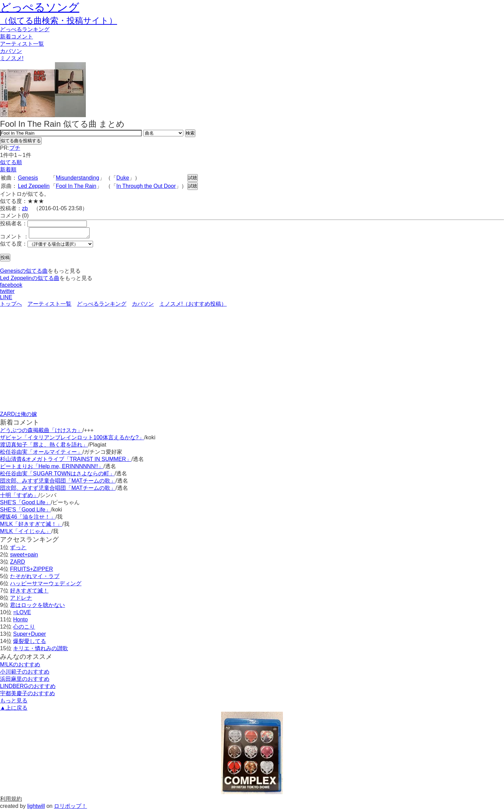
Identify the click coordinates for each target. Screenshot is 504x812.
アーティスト (22, 44)
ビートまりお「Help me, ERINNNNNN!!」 (52, 468)
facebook (11, 287)
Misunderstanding (78, 178)
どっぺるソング (40, 7)
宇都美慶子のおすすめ (27, 695)
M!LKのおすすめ (20, 667)
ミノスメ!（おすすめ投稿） (193, 306)
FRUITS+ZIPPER (31, 571)
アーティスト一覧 (49, 306)
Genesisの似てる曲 (24, 273)
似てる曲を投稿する (21, 141)
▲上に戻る (14, 710)
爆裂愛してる (30, 643)
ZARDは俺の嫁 (19, 416)
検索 (190, 133)
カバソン (11, 51)
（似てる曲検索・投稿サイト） (59, 20)
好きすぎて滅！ (29, 593)
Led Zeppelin (34, 186)
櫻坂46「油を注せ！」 (28, 519)
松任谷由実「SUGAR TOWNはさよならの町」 (57, 476)
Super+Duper (30, 636)
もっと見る (14, 703)
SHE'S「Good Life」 (25, 504)
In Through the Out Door (146, 186)
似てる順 (11, 162)
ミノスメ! (12, 58)
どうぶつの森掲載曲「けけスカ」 (41, 432)
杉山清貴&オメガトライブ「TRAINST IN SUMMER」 (66, 461)
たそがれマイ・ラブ (35, 578)
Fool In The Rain (76, 186)
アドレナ (21, 600)
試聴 (193, 178)
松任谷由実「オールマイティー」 (41, 454)
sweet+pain (24, 557)
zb (25, 208)
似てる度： (14, 246)
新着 (16, 37)
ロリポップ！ (70, 808)
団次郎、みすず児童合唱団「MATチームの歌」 (58, 483)
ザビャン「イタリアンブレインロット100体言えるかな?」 (72, 439)
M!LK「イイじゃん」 (26, 533)
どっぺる (25, 29)
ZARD (18, 564)
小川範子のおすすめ (25, 674)
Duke (123, 178)
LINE (6, 299)
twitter (7, 293)
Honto (20, 622)
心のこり (24, 629)
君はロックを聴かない (37, 607)
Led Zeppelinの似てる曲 (30, 280)
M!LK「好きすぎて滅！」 (31, 526)
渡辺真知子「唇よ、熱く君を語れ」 (44, 447)
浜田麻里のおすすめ (25, 681)
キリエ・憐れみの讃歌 (41, 650)
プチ (15, 148)
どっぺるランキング (102, 306)
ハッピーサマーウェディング (46, 585)
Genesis (28, 178)
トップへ (11, 306)
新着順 (8, 170)
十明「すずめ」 (19, 497)
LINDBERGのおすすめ (28, 688)
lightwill (36, 808)
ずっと (18, 549)
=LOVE (22, 614)
